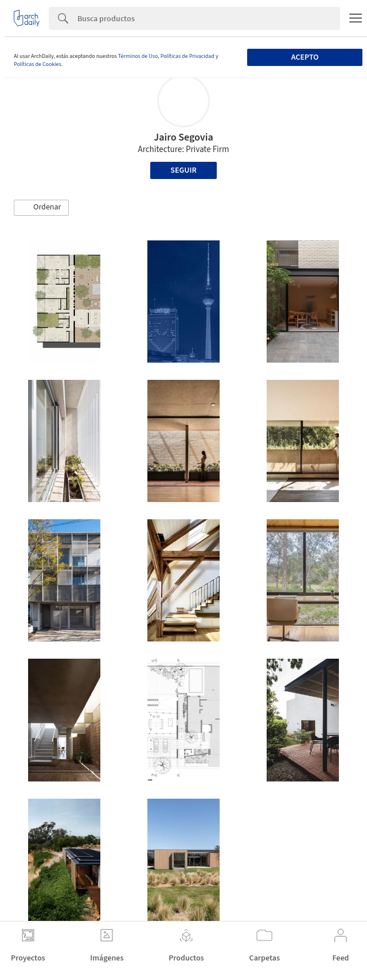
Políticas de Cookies (38, 64)
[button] (41, 208)
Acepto (305, 57)
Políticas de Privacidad (188, 56)
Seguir (183, 170)
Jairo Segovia (183, 137)
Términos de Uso (138, 56)
